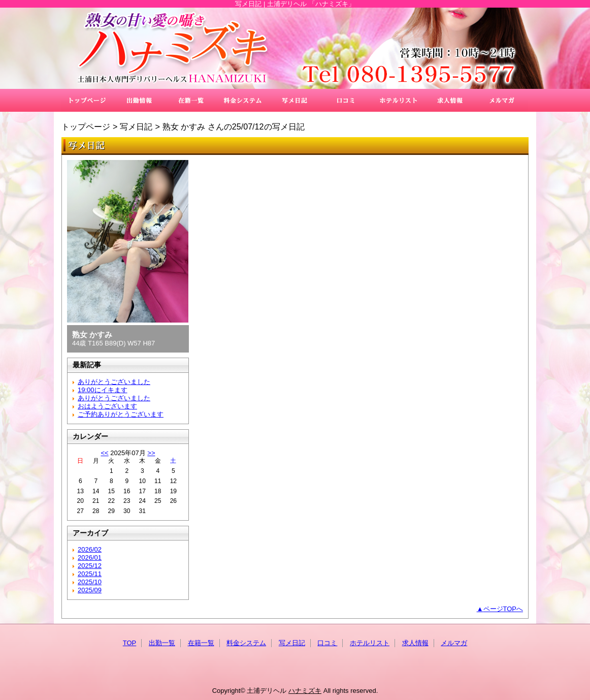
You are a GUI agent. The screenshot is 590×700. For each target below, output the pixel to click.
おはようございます (107, 406)
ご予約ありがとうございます (121, 414)
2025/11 (90, 574)
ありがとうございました (114, 382)
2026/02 (90, 549)
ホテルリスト (398, 100)
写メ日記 (294, 100)
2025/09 (90, 590)
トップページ (86, 126)
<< (104, 453)
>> (151, 453)
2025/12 (90, 566)
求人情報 (450, 100)
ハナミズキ (295, 48)
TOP (87, 100)
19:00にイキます (103, 390)
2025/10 (90, 582)
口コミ (346, 100)
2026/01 (90, 558)
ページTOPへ (503, 609)
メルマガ (502, 100)
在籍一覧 (191, 100)
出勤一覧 (139, 100)
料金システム (243, 100)
